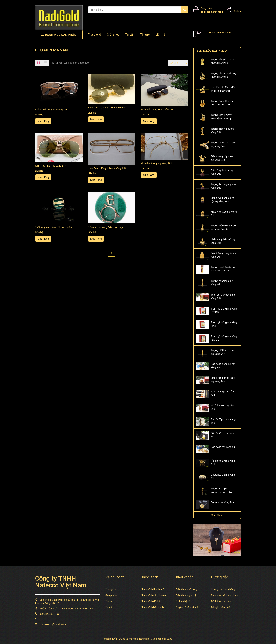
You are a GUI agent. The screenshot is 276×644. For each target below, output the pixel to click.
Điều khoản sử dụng (187, 589)
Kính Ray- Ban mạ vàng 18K (51, 166)
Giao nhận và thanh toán (225, 595)
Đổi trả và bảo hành (222, 601)
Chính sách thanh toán (153, 589)
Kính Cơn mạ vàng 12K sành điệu (106, 108)
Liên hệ (160, 35)
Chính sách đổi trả (150, 601)
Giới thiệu (113, 35)
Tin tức (109, 601)
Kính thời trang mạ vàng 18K (156, 163)
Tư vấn (130, 35)
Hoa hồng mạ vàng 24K (224, 447)
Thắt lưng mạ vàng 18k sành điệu (53, 227)
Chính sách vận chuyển (153, 595)
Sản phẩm (111, 595)
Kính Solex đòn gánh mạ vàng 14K (107, 168)
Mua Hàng (43, 121)
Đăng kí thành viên (221, 607)
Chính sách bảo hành (152, 607)
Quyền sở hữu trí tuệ (187, 607)
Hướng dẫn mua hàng (223, 589)
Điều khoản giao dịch (187, 595)
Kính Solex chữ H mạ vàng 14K (158, 110)
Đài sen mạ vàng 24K (222, 502)
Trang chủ (111, 589)
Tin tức (145, 35)
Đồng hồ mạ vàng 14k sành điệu (106, 227)
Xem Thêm (217, 515)
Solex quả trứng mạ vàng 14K (51, 110)
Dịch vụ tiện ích (184, 601)
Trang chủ (94, 35)
